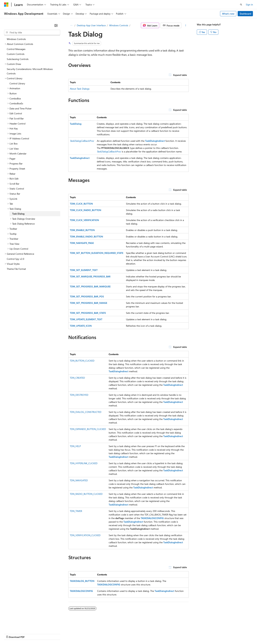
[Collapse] (56, 25)
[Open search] (241, 5)
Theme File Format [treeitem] (16, 269)
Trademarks (141, 634)
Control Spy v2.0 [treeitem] (16, 259)
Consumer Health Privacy (97, 634)
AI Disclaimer (11, 634)
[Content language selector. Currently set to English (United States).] (20, 626)
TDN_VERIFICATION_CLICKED (85, 535)
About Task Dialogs (80, 89)
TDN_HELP (75, 446)
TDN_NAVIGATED (79, 480)
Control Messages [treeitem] (16, 49)
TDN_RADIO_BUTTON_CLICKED (86, 494)
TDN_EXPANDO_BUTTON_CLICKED (88, 429)
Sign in (249, 4)
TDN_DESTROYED (79, 395)
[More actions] (186, 25)
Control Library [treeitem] (17, 83)
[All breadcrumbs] (71, 25)
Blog (46, 634)
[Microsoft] (6, 5)
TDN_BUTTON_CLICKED (82, 361)
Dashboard (245, 14)
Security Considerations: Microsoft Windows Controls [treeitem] (30, 71)
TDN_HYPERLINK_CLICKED (84, 463)
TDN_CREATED (77, 378)
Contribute (61, 634)
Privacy (74, 634)
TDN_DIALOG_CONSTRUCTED (86, 412)
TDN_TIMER (76, 511)
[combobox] (32, 33)
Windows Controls (119, 25)
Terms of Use (124, 634)
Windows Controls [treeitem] (16, 39)
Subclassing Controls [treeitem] (18, 59)
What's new (228, 14)
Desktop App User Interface (91, 25)
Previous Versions (31, 634)
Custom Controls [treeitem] (16, 54)
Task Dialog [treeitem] (18, 214)
